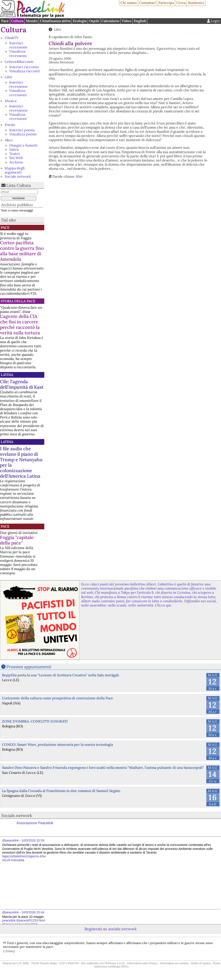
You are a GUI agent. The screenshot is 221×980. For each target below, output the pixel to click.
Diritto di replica (201, 963)
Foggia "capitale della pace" (17, 540)
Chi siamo (129, 3)
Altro (9, 140)
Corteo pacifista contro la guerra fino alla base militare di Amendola (22, 251)
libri (79, 176)
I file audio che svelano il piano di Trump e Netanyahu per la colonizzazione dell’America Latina (21, 462)
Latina (7, 375)
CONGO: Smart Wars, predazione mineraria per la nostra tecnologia (57, 744)
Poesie (10, 125)
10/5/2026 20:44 (33, 912)
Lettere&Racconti (19, 62)
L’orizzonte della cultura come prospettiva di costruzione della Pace (58, 698)
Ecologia (80, 21)
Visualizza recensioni (18, 53)
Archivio (16, 162)
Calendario (110, 21)
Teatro (14, 154)
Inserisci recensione (18, 45)
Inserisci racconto (24, 67)
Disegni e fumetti (23, 145)
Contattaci (147, 3)
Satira (14, 149)
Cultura (17, 21)
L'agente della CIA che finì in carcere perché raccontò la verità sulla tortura (20, 324)
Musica (11, 101)
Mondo (32, 21)
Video (127, 21)
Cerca (181, 3)
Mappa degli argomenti (15, 170)
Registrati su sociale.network (110, 929)
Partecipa (166, 3)
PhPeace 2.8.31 (115, 963)
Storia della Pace (18, 301)
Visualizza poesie (23, 134)
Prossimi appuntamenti (29, 667)
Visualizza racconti (25, 71)
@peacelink (10, 840)
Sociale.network (18, 176)
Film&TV (12, 38)
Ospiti (94, 21)
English (140, 21)
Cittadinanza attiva (55, 21)
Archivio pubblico (17, 205)
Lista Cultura (19, 185)
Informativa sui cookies (174, 963)
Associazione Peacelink (35, 823)
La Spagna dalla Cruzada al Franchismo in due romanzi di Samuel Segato (61, 791)
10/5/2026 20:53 (33, 840)
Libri (8, 77)
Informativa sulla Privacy (142, 963)
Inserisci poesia (22, 130)
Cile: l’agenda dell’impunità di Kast (22, 384)
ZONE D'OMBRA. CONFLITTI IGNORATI (35, 721)
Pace (5, 21)
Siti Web (16, 158)
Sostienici (196, 3)
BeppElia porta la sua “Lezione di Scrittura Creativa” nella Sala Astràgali (61, 675)
